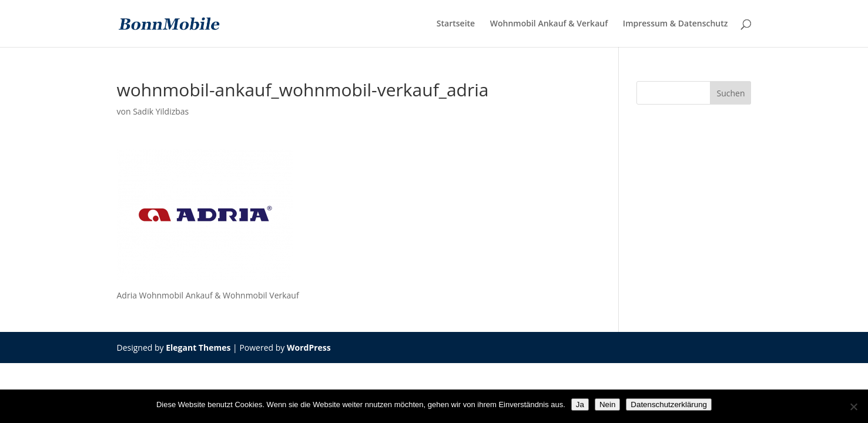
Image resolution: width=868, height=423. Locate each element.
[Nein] (853, 407)
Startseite (456, 24)
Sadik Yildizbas (161, 111)
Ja (580, 404)
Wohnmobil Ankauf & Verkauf (549, 24)
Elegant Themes (198, 348)
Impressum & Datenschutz (676, 24)
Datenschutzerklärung (669, 404)
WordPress (309, 348)
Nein (607, 404)
